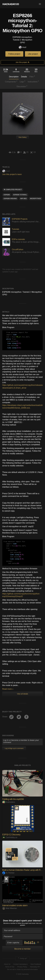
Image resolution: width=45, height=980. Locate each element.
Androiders (9, 802)
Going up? (22, 958)
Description (14, 77)
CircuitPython (18, 249)
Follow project (14, 54)
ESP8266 (7, 195)
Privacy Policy (22, 967)
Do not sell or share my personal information (22, 969)
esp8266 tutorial (20, 195)
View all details (22, 694)
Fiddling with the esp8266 (13, 799)
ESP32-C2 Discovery (11, 835)
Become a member (10, 923)
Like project (33, 54)
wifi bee (23, 199)
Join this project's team (12, 174)
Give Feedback (36, 964)
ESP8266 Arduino (10, 199)
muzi (22, 47)
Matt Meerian (10, 908)
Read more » (8, 689)
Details (24, 77)
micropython (36, 199)
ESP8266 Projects (20, 219)
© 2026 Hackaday (23, 974)
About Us (7, 964)
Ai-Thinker (8, 873)
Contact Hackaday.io (20, 964)
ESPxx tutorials (18, 239)
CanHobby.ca (10, 837)
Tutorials (16, 229)
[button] (40, 4)
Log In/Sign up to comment (14, 748)
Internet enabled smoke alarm (15, 905)
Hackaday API (35, 967)
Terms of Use (10, 967)
